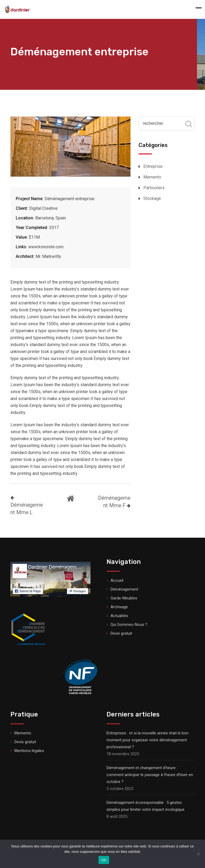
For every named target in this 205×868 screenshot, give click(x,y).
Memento (152, 177)
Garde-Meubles (124, 598)
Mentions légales (29, 751)
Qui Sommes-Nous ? (129, 625)
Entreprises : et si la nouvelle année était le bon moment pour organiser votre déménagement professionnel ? (147, 740)
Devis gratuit (121, 633)
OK (104, 860)
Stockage (152, 198)
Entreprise (153, 166)
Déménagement (124, 589)
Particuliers (154, 188)
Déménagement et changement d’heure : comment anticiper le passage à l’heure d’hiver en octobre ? (150, 775)
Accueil (117, 580)
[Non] (198, 854)
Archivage (119, 607)
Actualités (119, 616)
